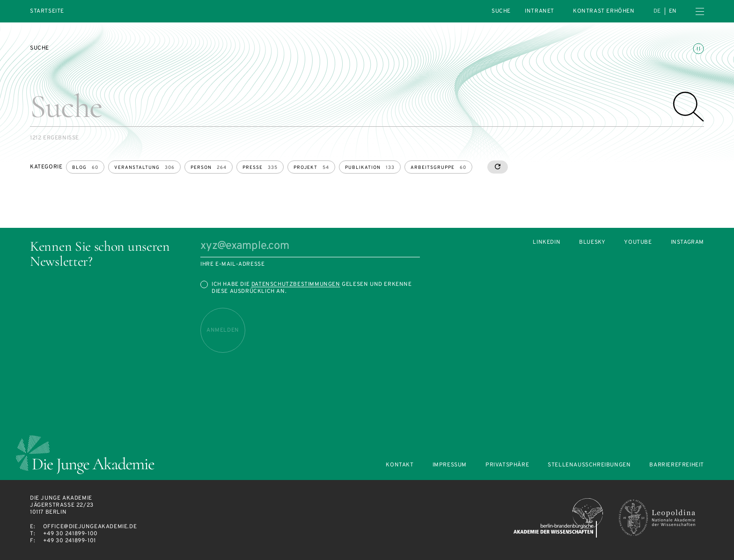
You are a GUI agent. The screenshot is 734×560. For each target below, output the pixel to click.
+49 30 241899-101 (70, 541)
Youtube (638, 243)
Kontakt (400, 465)
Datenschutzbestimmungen (296, 284)
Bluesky (592, 243)
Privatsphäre (507, 465)
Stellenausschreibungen (589, 465)
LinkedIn (547, 243)
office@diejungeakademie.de (90, 527)
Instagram (687, 243)
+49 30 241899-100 (70, 534)
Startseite (47, 11)
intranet (539, 11)
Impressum (450, 465)
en (673, 11)
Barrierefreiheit (677, 465)
